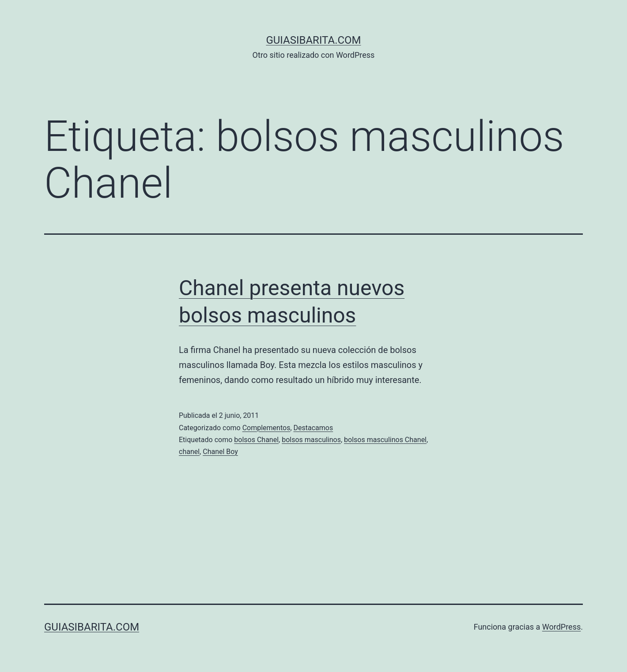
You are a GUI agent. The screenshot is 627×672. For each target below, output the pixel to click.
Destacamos (313, 428)
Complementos (266, 428)
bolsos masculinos (311, 440)
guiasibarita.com (313, 40)
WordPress (561, 627)
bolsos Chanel (256, 440)
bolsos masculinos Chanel (385, 440)
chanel (189, 452)
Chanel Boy (220, 452)
